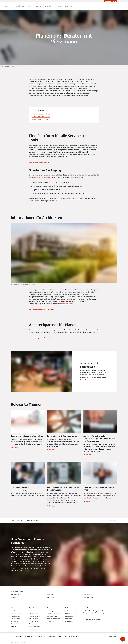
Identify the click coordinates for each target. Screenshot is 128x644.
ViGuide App (56, 198)
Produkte (30, 6)
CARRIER (28, 642)
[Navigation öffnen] (6, 6)
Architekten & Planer (33, 520)
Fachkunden (21, 520)
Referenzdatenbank (66, 304)
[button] (123, 639)
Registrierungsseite (43, 177)
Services (39, 6)
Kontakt (58, 6)
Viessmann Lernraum (74, 198)
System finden (49, 6)
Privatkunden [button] (68, 6)
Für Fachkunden (20, 6)
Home (13, 520)
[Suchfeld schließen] (116, 6)
